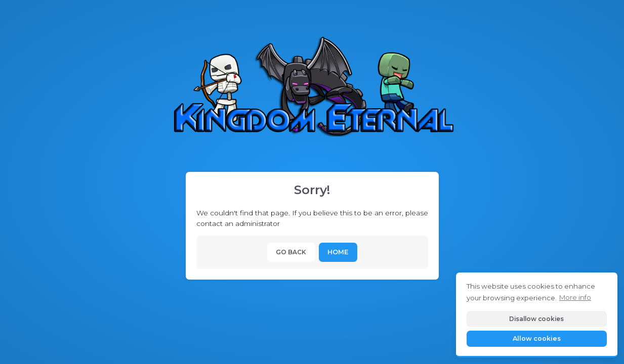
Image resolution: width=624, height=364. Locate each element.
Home (338, 252)
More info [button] (575, 297)
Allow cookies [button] (537, 338)
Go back (291, 252)
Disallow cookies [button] (536, 319)
